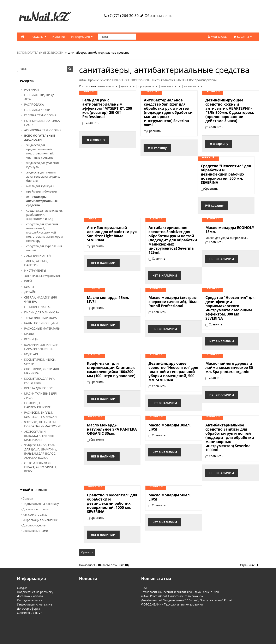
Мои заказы (218, 37)
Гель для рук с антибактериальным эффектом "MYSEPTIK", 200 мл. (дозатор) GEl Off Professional (107, 108)
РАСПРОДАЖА (34, 104)
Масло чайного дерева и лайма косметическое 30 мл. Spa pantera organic (229, 367)
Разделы (39, 37)
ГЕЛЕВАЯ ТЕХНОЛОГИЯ (40, 115)
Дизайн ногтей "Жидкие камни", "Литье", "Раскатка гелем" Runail (187, 600)
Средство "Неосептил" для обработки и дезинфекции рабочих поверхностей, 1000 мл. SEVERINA (112, 503)
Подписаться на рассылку (41, 504)
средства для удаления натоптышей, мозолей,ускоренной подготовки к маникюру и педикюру (44, 232)
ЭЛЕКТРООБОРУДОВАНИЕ (43, 276)
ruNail (83, 80)
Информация (82, 37)
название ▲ (106, 86)
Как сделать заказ (35, 515)
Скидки (28, 498)
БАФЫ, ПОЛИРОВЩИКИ (41, 323)
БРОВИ (29, 334)
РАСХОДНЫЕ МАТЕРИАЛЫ (42, 328)
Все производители (203, 80)
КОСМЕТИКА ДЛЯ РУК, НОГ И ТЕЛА (40, 381)
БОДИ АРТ (31, 354)
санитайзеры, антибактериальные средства (42, 201)
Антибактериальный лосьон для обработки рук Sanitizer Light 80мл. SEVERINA (112, 234)
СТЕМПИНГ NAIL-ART (39, 307)
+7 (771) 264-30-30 (121, 16)
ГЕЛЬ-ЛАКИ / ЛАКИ (37, 110)
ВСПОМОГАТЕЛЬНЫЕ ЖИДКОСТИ (40, 52)
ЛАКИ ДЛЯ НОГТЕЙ (37, 256)
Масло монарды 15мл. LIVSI (108, 300)
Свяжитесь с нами (35, 531)
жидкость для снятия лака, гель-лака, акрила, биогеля (43, 176)
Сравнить (87, 552)
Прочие (93, 80)
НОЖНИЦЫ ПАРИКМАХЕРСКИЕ (37, 405)
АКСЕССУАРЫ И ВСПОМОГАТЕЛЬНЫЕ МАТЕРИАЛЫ (39, 436)
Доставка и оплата (36, 509)
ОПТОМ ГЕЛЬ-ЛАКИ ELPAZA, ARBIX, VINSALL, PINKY (41, 467)
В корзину (96, 140)
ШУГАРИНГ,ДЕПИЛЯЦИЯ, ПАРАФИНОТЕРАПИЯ (42, 347)
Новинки (59, 37)
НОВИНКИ (31, 90)
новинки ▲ (169, 86)
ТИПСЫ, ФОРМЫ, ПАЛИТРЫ (36, 263)
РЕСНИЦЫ (31, 339)
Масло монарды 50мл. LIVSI (170, 497)
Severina (105, 80)
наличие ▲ (192, 86)
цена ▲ (126, 86)
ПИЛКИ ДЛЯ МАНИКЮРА (42, 312)
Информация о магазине (40, 520)
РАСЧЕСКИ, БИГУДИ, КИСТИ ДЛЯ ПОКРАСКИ (40, 415)
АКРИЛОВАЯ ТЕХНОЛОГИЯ (43, 130)
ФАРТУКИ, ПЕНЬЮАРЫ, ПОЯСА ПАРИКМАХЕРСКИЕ (43, 424)
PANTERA (182, 80)
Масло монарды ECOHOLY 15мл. (230, 230)
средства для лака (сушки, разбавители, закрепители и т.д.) (44, 215)
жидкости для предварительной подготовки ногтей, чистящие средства (40, 151)
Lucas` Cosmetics (163, 80)
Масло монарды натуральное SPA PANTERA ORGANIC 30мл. (112, 429)
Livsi (115, 80)
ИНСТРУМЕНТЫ (35, 270)
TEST (144, 588)
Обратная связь (156, 16)
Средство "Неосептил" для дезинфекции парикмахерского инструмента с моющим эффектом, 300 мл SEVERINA (231, 308)
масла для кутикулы (40, 186)
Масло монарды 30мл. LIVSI (170, 427)
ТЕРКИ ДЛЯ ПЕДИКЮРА (40, 318)
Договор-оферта (34, 525)
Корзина (243, 37)
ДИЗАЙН (30, 292)
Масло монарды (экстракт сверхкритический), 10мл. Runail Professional (174, 302)
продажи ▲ (146, 86)
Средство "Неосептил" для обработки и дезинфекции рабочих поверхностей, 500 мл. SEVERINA (226, 174)
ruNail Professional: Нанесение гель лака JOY (172, 596)
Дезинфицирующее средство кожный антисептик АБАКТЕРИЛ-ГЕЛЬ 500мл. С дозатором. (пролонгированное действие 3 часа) (230, 110)
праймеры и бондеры (42, 191)
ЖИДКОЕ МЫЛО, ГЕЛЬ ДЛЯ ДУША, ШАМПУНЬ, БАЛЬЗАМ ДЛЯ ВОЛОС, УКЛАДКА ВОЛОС (41, 451)
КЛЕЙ (28, 281)
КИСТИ (29, 287)
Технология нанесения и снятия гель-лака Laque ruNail (180, 592)
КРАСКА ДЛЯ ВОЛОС (38, 388)
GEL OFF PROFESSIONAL (135, 80)
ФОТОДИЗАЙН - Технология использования (172, 604)
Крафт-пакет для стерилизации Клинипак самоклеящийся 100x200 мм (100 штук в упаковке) (111, 370)
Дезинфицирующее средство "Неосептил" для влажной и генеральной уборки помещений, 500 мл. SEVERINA (173, 372)
